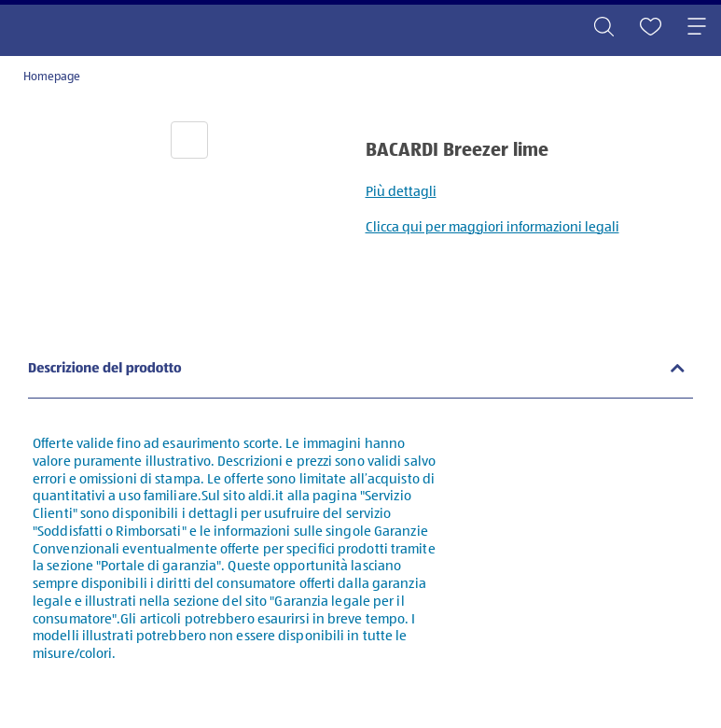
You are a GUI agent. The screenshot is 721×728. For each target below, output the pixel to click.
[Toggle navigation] (697, 28)
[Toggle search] (603, 28)
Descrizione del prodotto (105, 369)
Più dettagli (401, 192)
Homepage (52, 77)
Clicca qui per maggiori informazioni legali (492, 227)
